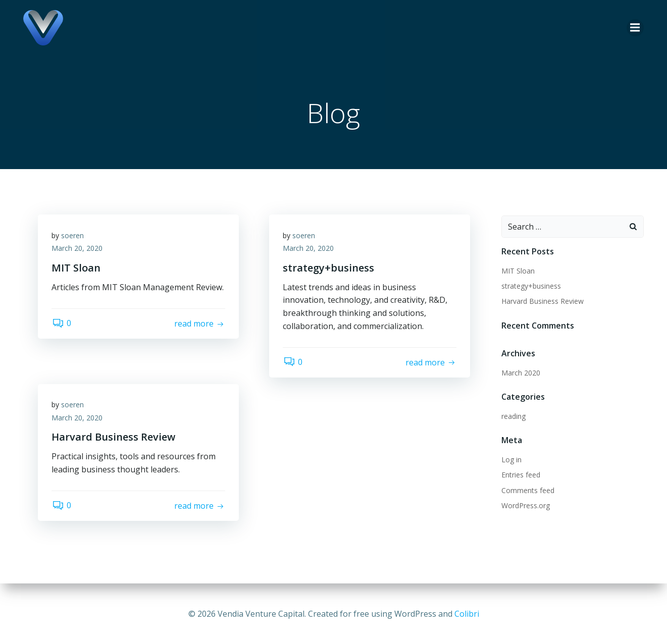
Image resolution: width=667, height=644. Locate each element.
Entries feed (520, 475)
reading (512, 417)
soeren (74, 237)
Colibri (467, 614)
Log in (510, 460)
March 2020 (520, 373)
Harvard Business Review (542, 302)
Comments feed (527, 491)
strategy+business (530, 286)
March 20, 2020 (79, 251)
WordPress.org (525, 506)
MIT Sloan (517, 271)
